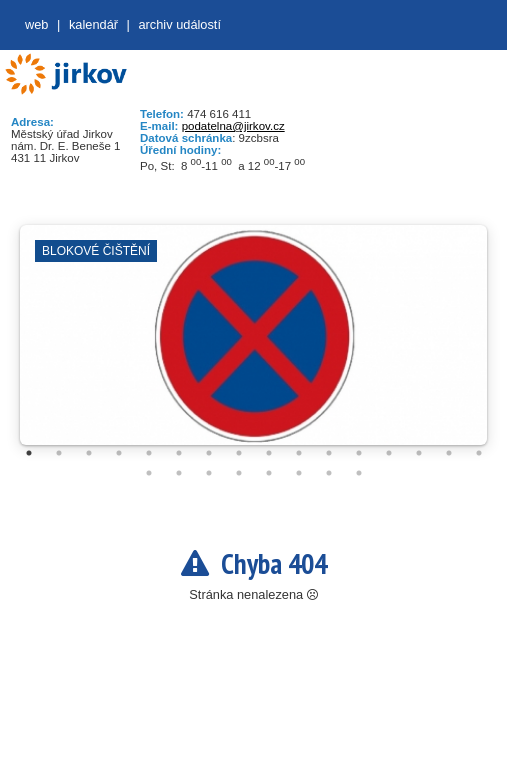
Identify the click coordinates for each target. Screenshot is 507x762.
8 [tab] (239, 453)
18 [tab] (179, 473)
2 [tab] (59, 453)
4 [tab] (119, 453)
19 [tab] (209, 473)
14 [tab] (419, 453)
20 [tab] (239, 473)
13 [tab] (389, 453)
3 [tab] (89, 453)
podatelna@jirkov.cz (233, 126)
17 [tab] (149, 473)
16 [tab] (479, 453)
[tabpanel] (253, 345)
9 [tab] (269, 453)
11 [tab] (329, 453)
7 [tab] (209, 453)
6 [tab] (179, 453)
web (36, 24)
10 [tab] (299, 453)
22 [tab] (299, 473)
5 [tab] (149, 453)
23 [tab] (329, 473)
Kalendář (93, 24)
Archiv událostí (179, 24)
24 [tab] (359, 473)
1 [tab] (29, 453)
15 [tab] (449, 453)
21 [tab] (269, 473)
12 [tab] (359, 453)
